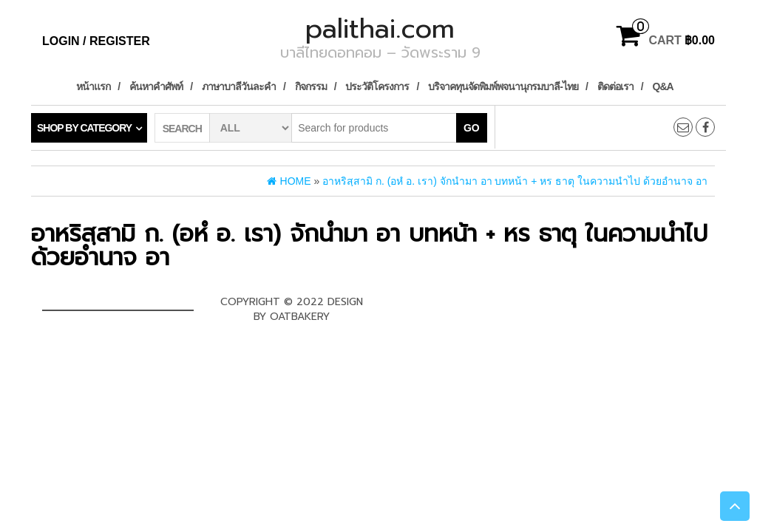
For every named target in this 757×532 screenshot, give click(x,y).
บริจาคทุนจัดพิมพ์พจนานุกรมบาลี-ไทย (503, 86)
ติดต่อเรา (615, 86)
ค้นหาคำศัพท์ (156, 86)
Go (472, 128)
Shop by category (84, 128)
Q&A (663, 86)
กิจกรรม (311, 86)
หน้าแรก (93, 86)
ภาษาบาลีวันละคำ (239, 86)
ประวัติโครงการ (377, 86)
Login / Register (96, 41)
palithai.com (380, 29)
